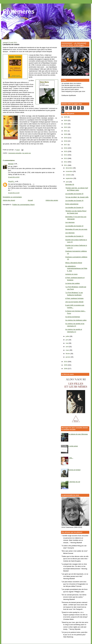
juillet (68, 336)
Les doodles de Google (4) (74, 201)
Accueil (30, 200)
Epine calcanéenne (72, 204)
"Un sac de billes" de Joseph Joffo (77, 197)
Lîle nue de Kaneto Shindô (74, 302)
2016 (66, 148)
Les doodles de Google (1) (74, 236)
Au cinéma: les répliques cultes (76, 320)
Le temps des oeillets (73, 283)
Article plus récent (9, 200)
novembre (69, 171)
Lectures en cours (71, 274)
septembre (70, 178)
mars (68, 350)
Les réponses (70, 222)
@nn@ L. (11, 181)
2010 (66, 362)
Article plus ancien (52, 200)
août (67, 182)
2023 (66, 124)
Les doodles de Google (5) (74, 194)
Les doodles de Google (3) (74, 207)
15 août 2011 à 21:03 (14, 193)
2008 (66, 369)
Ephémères (19, 12)
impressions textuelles (15, 153)
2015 (66, 151)
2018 (66, 141)
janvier (68, 357)
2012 (66, 162)
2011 (66, 165)
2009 (66, 365)
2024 (66, 120)
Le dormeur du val (74, 482)
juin (67, 340)
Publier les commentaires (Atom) (23, 205)
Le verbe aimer (73, 446)
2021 (66, 131)
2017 (66, 145)
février (68, 354)
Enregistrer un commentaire (12, 197)
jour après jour (27, 153)
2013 (66, 158)
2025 (66, 117)
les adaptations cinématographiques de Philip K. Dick (76, 268)
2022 (66, 127)
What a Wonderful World (74, 263)
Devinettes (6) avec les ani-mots (76, 229)
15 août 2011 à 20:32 (14, 177)
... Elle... (70, 458)
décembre (69, 168)
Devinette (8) (70, 184)
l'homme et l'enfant (74, 470)
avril (67, 347)
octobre (68, 175)
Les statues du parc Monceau (78, 434)
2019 (66, 138)
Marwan (11, 164)
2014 (66, 155)
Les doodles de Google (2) (74, 226)
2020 (66, 134)
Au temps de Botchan (73, 317)
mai (67, 343)
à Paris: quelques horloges (74, 298)
